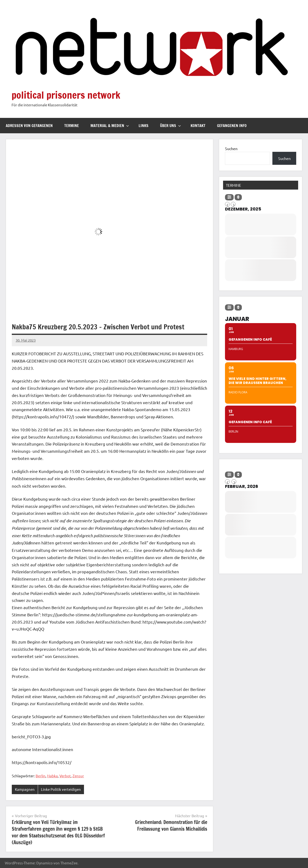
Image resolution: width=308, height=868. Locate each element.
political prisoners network (66, 95)
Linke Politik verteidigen (61, 789)
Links (144, 126)
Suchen (231, 148)
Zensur (78, 776)
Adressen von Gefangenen (29, 126)
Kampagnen (25, 789)
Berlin (41, 776)
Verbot (65, 776)
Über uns (170, 126)
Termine (72, 126)
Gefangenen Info (232, 126)
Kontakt (198, 126)
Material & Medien (110, 126)
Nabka (52, 776)
